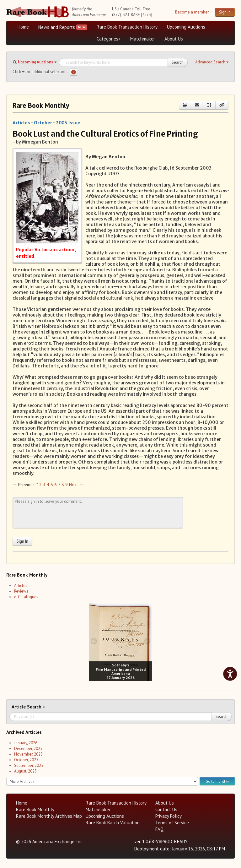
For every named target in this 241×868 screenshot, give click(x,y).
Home (23, 27)
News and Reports (57, 27)
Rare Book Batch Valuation (113, 823)
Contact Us (166, 809)
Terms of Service (172, 823)
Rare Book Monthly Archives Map (49, 816)
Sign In (225, 12)
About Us (174, 39)
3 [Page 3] (44, 485)
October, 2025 (26, 760)
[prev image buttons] (94, 641)
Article (19, 707)
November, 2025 (28, 754)
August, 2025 (25, 771)
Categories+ (109, 39)
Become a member (192, 12)
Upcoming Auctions (186, 27)
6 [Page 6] (56, 485)
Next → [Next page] (76, 485)
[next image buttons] (147, 641)
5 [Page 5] (52, 485)
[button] (212, 62)
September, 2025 (29, 765)
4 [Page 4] (48, 485)
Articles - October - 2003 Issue (46, 122)
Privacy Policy (169, 816)
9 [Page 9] (67, 485)
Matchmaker (143, 39)
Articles (21, 586)
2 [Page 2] (40, 485)
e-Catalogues (26, 597)
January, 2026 (26, 743)
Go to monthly (217, 781)
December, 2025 (28, 749)
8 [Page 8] (63, 485)
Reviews (21, 591)
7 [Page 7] (59, 485)
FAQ (159, 829)
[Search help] (74, 72)
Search (178, 62)
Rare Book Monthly (35, 809)
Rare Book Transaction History (127, 27)
